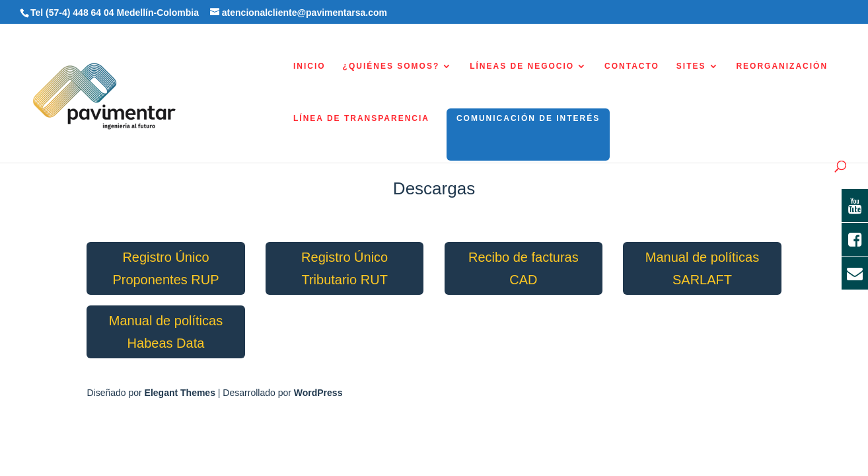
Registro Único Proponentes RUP (165, 268)
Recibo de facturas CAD (524, 268)
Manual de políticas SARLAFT (702, 268)
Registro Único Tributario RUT (344, 268)
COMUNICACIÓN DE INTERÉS (528, 118)
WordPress (318, 393)
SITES (691, 66)
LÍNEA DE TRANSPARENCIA (361, 118)
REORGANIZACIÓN (782, 66)
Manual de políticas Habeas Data (166, 332)
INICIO (309, 66)
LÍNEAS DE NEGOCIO (522, 66)
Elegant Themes (180, 393)
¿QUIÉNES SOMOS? (391, 66)
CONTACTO (632, 66)
